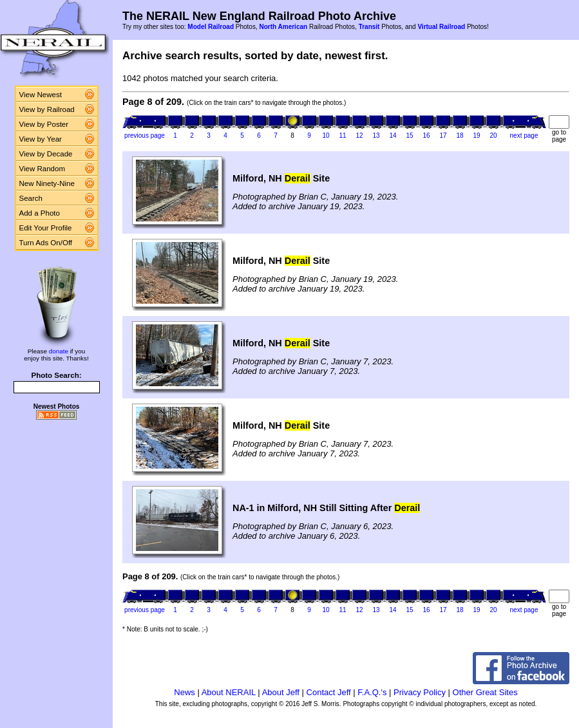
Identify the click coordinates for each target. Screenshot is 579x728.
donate (59, 351)
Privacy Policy (420, 692)
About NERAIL (229, 692)
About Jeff (281, 692)
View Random (42, 169)
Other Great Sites (485, 692)
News (185, 692)
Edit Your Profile (46, 228)
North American (283, 27)
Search (31, 198)
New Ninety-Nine (47, 183)
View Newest (41, 95)
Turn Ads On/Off (46, 243)
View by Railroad (47, 109)
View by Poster (44, 124)
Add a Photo (40, 213)
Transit (369, 27)
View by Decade (46, 154)
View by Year (41, 139)
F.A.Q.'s (372, 692)
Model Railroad (211, 27)
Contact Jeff (329, 692)
